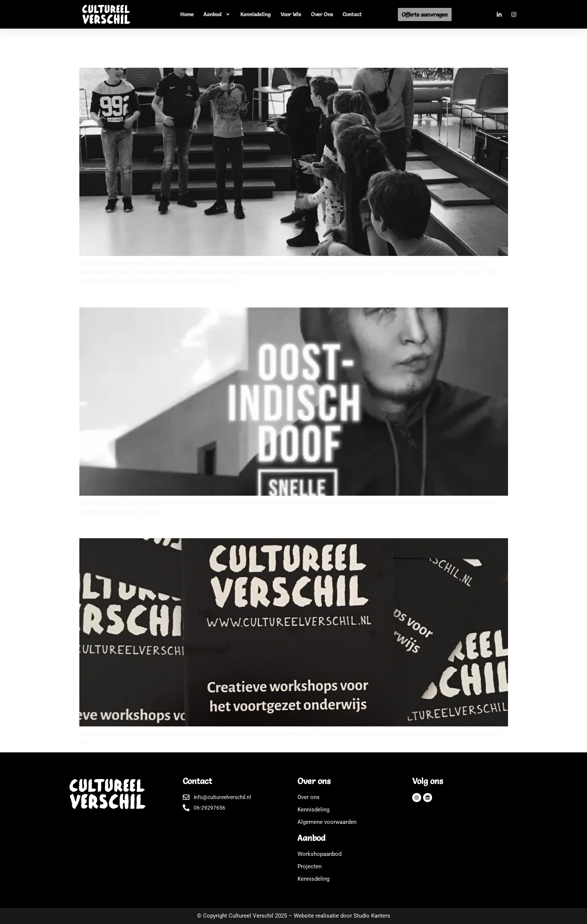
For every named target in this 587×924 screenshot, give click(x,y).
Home (187, 14)
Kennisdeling (256, 14)
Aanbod (217, 14)
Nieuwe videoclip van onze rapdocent (150, 296)
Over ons (322, 14)
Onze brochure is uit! (120, 527)
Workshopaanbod (319, 854)
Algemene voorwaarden (327, 822)
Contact (352, 14)
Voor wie (291, 14)
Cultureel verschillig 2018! (129, 56)
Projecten (309, 866)
